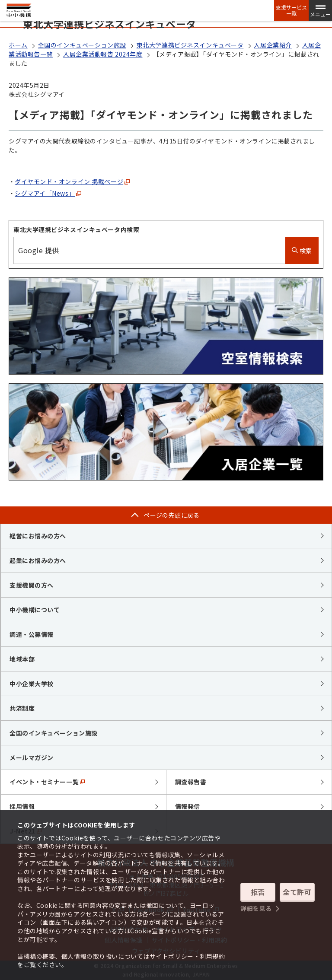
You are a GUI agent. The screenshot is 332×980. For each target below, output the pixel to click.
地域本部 (22, 659)
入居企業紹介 (273, 45)
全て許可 (297, 892)
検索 (302, 251)
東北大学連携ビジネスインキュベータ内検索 (76, 229)
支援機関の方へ (32, 585)
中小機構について (35, 610)
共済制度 (22, 708)
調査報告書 (191, 782)
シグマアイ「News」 (48, 193)
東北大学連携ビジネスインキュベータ (190, 45)
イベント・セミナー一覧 (47, 782)
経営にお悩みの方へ (38, 536)
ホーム (18, 45)
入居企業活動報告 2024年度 (103, 54)
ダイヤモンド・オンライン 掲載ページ (72, 181)
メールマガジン (32, 757)
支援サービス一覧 (291, 10)
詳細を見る (256, 908)
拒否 (258, 892)
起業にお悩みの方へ (38, 560)
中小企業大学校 (32, 684)
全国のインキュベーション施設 (82, 45)
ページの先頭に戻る (172, 515)
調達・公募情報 (32, 634)
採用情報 (22, 806)
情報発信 (188, 806)
